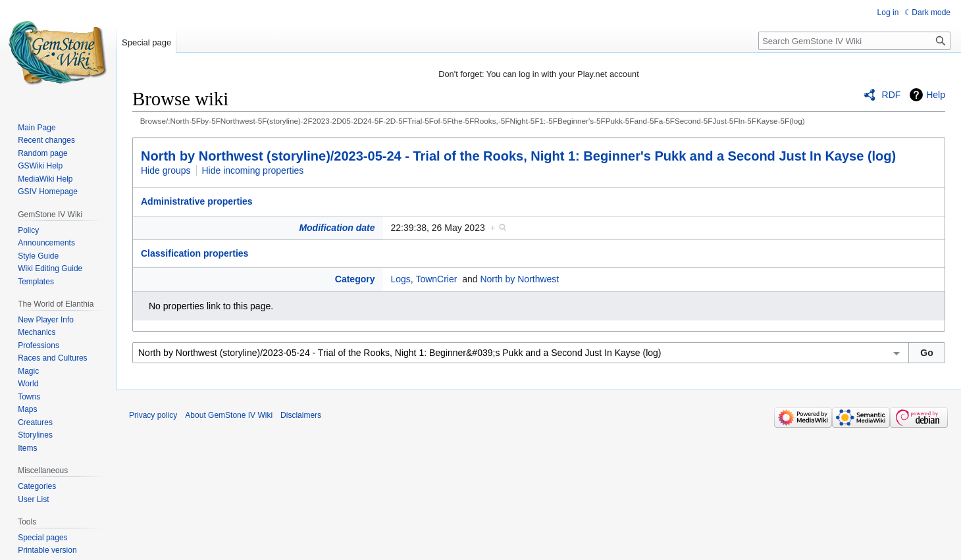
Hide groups (166, 170)
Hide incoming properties (253, 170)
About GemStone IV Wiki (229, 415)
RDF (892, 95)
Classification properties (195, 253)
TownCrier (436, 279)
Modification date (337, 228)
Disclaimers (301, 415)
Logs (401, 279)
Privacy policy (153, 415)
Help (936, 95)
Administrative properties (197, 201)
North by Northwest (519, 279)
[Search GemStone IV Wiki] (854, 41)
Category (355, 279)
